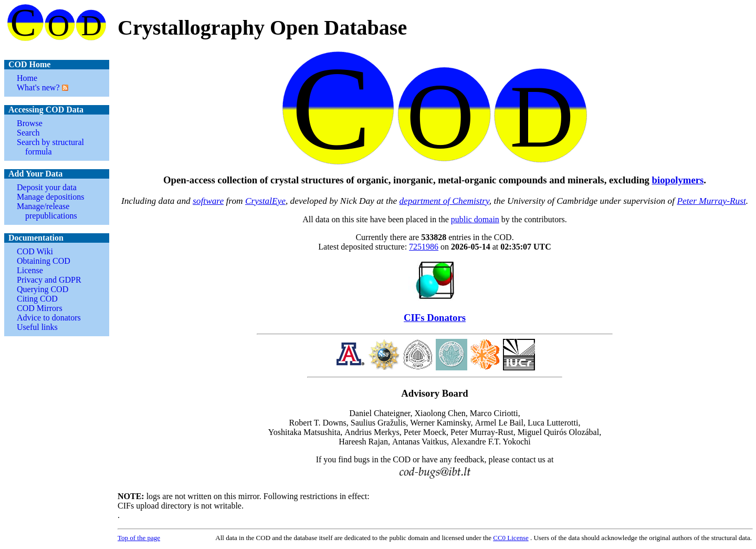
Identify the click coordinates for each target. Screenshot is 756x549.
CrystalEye (265, 201)
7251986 (424, 247)
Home (27, 78)
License (30, 270)
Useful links (37, 327)
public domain (475, 219)
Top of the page (139, 538)
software (208, 201)
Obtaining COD (44, 261)
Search (28, 133)
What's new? (38, 87)
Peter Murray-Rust (711, 201)
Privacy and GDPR (49, 280)
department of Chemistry (444, 201)
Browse (30, 123)
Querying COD (43, 289)
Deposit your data (47, 187)
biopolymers (678, 180)
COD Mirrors (40, 308)
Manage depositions (50, 197)
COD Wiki (35, 251)
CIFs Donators (435, 318)
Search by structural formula (50, 147)
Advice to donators (49, 318)
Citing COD (37, 299)
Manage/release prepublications (47, 211)
